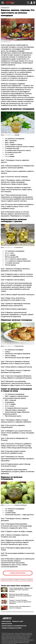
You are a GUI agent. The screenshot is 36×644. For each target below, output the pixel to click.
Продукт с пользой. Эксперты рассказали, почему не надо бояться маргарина (20, 602)
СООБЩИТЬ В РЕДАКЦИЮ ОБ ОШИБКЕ (12, 628)
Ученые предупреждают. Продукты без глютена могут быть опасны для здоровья (21, 590)
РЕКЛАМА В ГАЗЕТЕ (7, 624)
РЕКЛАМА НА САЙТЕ (18, 621)
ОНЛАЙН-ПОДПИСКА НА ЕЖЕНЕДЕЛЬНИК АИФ (14, 626)
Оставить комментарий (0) (18, 573)
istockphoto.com (6, 42)
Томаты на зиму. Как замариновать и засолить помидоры (20, 607)
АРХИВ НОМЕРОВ (6, 621)
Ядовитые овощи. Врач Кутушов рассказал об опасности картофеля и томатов (20, 596)
